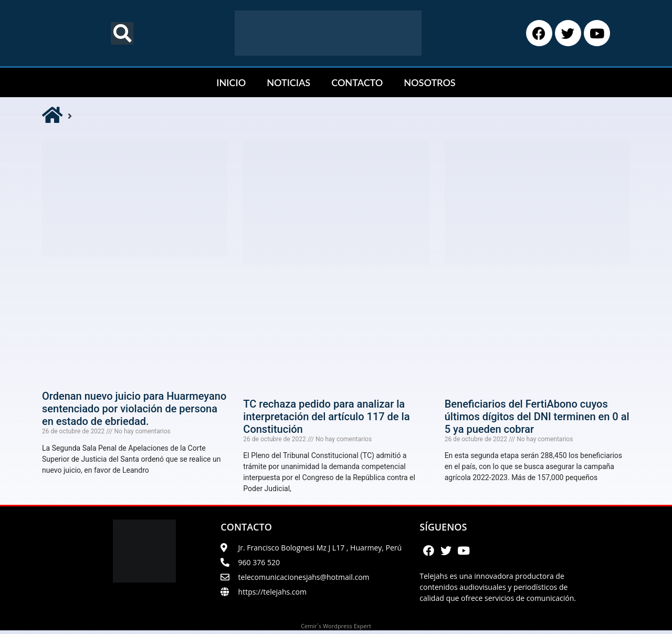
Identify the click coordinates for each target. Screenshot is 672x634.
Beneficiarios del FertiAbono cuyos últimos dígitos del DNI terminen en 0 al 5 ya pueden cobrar (537, 417)
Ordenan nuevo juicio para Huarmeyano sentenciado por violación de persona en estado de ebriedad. (134, 409)
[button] (122, 33)
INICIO (231, 82)
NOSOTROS (429, 82)
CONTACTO (357, 82)
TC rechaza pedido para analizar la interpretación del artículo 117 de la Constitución (326, 417)
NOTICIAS (288, 82)
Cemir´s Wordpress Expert (336, 630)
